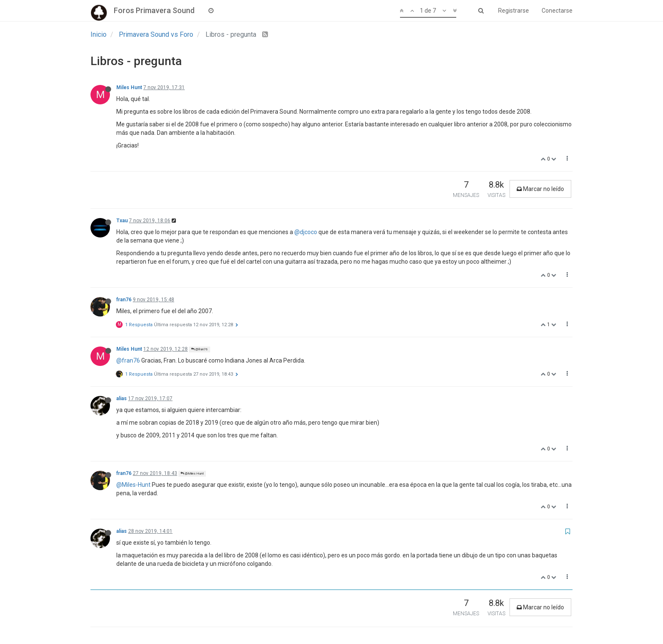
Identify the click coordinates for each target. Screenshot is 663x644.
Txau (122, 221)
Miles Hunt (129, 87)
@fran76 (200, 349)
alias (122, 398)
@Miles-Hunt (133, 485)
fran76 (124, 300)
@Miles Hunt (192, 473)
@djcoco (306, 232)
